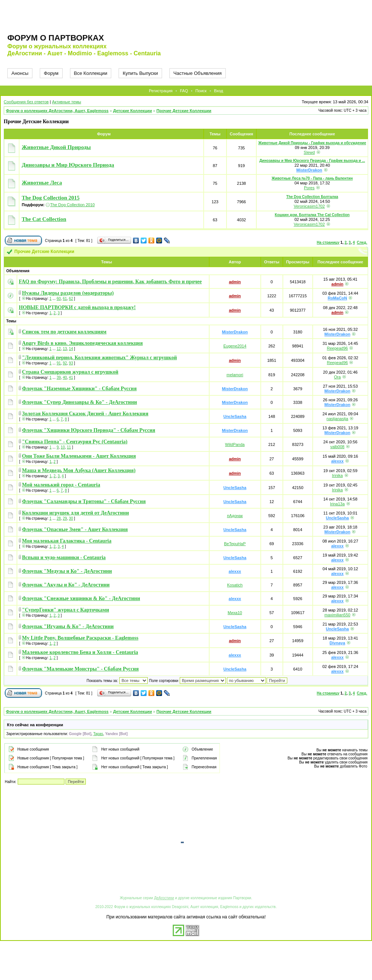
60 (59, 299)
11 (69, 447)
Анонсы (20, 73)
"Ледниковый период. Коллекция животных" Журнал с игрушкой (99, 358)
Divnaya (337, 643)
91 (59, 363)
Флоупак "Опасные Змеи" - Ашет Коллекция (75, 529)
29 (65, 518)
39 (59, 378)
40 (65, 378)
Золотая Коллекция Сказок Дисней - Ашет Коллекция (85, 414)
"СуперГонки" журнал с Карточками (66, 610)
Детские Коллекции (133, 111)
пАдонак (235, 516)
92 (65, 363)
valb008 (338, 447)
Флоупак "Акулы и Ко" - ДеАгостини (66, 585)
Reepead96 (338, 348)
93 (71, 363)
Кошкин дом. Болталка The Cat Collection (312, 215)
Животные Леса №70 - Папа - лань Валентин (312, 178)
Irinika (337, 475)
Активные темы (66, 102)
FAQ (184, 91)
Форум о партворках (56, 38)
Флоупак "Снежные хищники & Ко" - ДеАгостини (81, 598)
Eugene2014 (235, 346)
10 (63, 447)
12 (59, 349)
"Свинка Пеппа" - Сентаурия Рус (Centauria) (75, 442)
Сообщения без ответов (26, 102)
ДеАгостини (164, 898)
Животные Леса (42, 183)
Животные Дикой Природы (56, 147)
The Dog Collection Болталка (312, 197)
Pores (309, 188)
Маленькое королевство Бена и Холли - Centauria (80, 652)
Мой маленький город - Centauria (61, 485)
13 (65, 349)
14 (71, 349)
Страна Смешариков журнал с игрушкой (70, 372)
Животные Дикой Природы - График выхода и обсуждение (312, 143)
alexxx (337, 461)
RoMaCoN (338, 298)
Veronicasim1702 (309, 206)
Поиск (201, 91)
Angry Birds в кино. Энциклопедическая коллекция (83, 343)
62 (71, 299)
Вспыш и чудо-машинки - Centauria (64, 557)
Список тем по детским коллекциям (64, 332)
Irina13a (337, 504)
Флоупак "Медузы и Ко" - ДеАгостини (67, 571)
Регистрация (161, 91)
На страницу (328, 243)
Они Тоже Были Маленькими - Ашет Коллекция (79, 456)
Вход (219, 91)
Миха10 (235, 613)
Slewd (309, 152)
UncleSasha (235, 416)
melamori (235, 375)
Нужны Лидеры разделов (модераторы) (68, 293)
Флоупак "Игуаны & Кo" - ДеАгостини (68, 626)
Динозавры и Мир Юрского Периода (68, 165)
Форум (51, 73)
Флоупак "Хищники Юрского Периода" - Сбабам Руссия (89, 430)
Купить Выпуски (140, 73)
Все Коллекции (91, 73)
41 (71, 378)
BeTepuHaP (235, 544)
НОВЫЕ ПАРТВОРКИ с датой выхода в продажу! (77, 307)
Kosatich (235, 585)
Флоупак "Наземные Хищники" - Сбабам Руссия (79, 389)
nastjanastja (338, 419)
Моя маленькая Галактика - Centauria (67, 541)
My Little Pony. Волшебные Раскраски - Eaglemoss (80, 638)
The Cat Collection (44, 219)
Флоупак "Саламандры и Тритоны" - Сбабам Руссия (84, 501)
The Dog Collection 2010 (72, 205)
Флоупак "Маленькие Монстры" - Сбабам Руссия (80, 669)
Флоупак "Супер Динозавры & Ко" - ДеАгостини (80, 402)
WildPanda (235, 444)
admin (235, 282)
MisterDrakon (309, 170)
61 (65, 299)
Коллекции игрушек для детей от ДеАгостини (76, 513)
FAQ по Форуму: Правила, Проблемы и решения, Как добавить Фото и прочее (110, 282)
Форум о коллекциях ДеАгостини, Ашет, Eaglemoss (57, 111)
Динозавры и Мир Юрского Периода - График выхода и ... (312, 161)
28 (59, 518)
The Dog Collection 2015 (51, 198)
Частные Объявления (198, 73)
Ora (337, 377)
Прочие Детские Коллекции (184, 111)
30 (71, 518)
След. (362, 243)
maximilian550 (337, 615)
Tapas (98, 734)
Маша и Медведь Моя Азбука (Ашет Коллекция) (79, 470)
